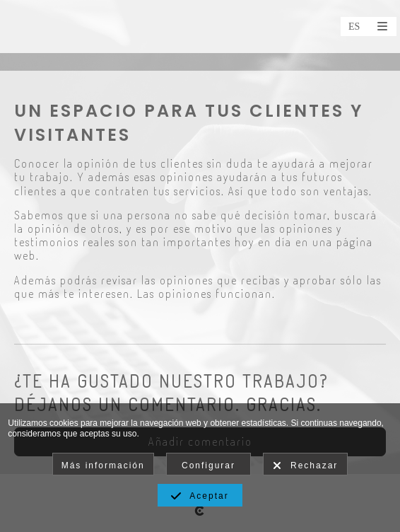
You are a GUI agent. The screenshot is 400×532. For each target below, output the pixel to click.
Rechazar (305, 466)
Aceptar (200, 497)
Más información (103, 466)
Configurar (208, 466)
